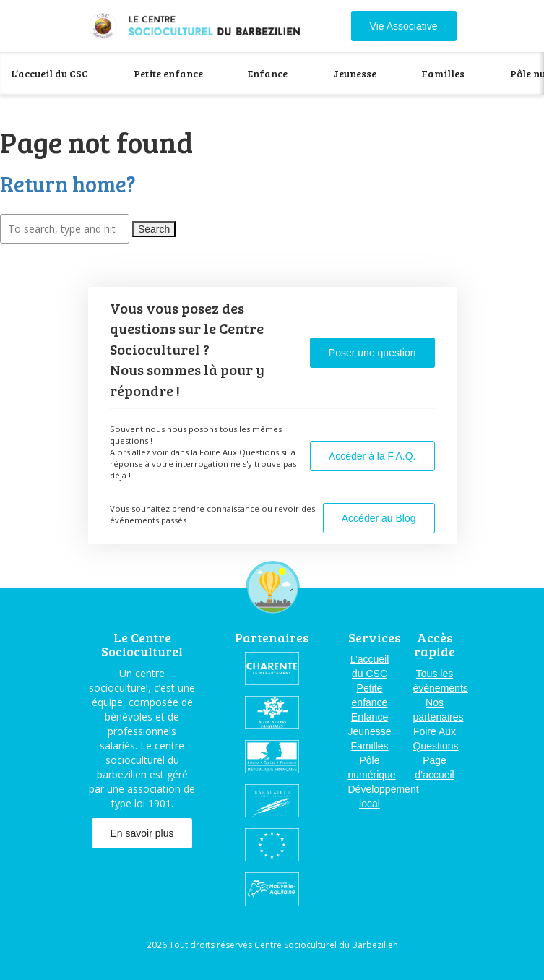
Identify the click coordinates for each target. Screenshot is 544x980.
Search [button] (154, 229)
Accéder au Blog (379, 518)
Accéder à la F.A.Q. (372, 456)
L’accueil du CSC (49, 73)
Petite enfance (168, 73)
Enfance (268, 73)
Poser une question (372, 353)
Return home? (68, 184)
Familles (443, 73)
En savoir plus (142, 833)
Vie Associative (404, 26)
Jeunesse (355, 73)
